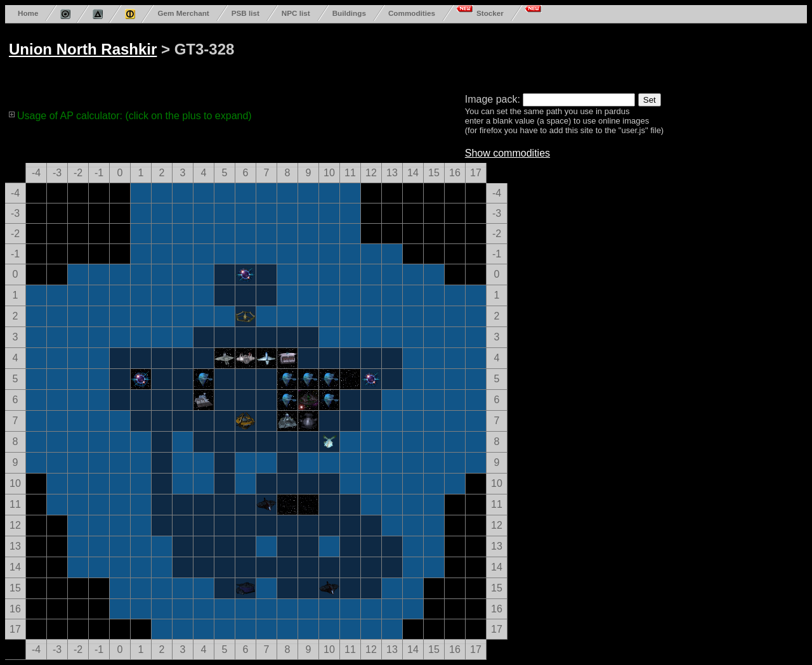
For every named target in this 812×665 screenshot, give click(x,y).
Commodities (412, 13)
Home (28, 13)
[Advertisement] (490, 56)
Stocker (490, 13)
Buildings (349, 13)
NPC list (296, 13)
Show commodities (507, 153)
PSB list (246, 13)
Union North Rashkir (83, 49)
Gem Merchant (183, 13)
